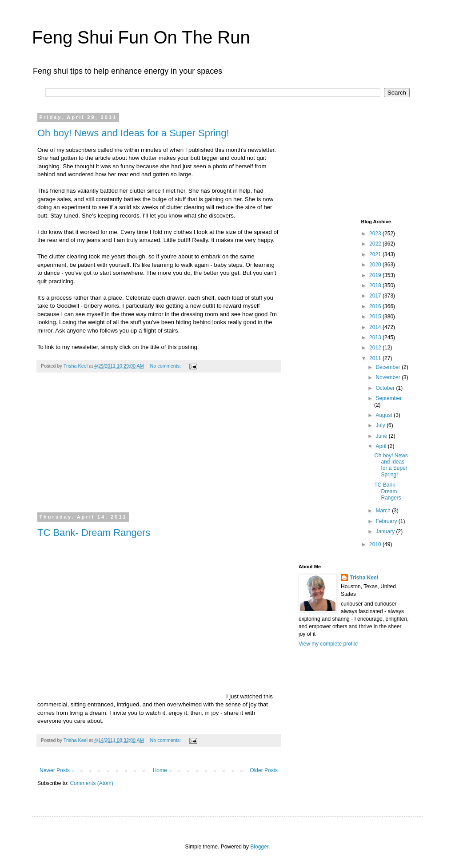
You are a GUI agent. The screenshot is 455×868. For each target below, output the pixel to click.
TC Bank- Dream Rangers (94, 533)
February (387, 521)
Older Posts (264, 770)
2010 (376, 544)
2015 (376, 317)
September (389, 398)
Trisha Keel (364, 578)
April (381, 446)
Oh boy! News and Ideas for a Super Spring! (133, 133)
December (389, 367)
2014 (376, 327)
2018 (376, 285)
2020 (376, 265)
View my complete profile (328, 644)
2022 (376, 244)
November (389, 377)
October (386, 388)
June (382, 436)
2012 (376, 348)
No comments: (166, 366)
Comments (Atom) (91, 783)
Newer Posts (55, 770)
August (385, 415)
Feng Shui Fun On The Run (141, 37)
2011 (376, 358)
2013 (376, 337)
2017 (376, 296)
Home (160, 770)
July (381, 425)
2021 (376, 254)
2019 (376, 275)
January (386, 531)
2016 (376, 306)
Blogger (259, 847)
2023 (376, 234)
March (384, 511)
